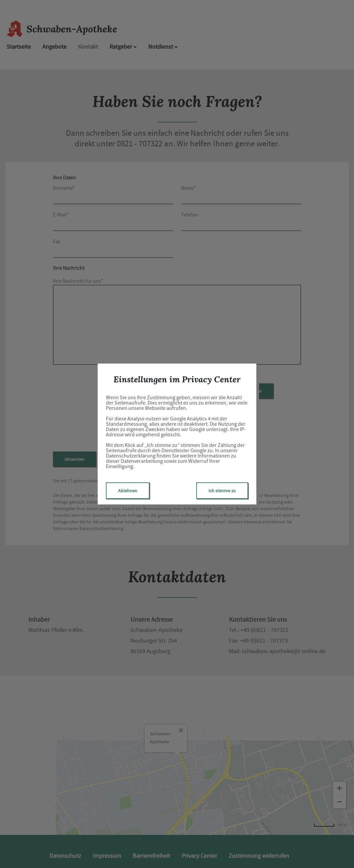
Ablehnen (128, 491)
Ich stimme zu (222, 491)
